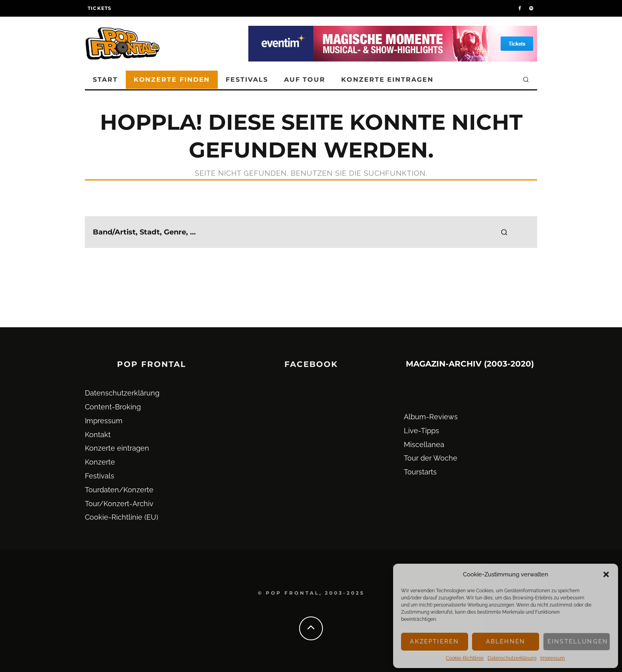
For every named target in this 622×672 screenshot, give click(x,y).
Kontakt (98, 435)
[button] (606, 574)
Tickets (100, 8)
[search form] (311, 232)
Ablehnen (506, 641)
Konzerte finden (172, 80)
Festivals (247, 80)
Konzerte (100, 462)
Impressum (553, 658)
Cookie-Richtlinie (465, 658)
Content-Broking (113, 407)
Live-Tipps (421, 431)
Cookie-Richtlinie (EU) (122, 517)
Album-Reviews (431, 417)
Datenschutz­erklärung (512, 658)
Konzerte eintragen (387, 80)
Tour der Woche (431, 458)
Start (105, 80)
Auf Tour (305, 80)
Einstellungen (578, 641)
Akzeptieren (434, 641)
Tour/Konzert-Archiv (119, 504)
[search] (504, 232)
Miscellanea (424, 444)
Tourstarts (420, 472)
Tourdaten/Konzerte (119, 490)
